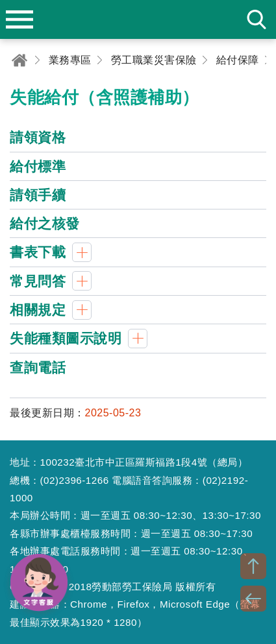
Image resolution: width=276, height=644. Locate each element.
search (257, 19)
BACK (253, 599)
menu (19, 19)
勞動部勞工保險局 (138, 19)
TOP (253, 566)
